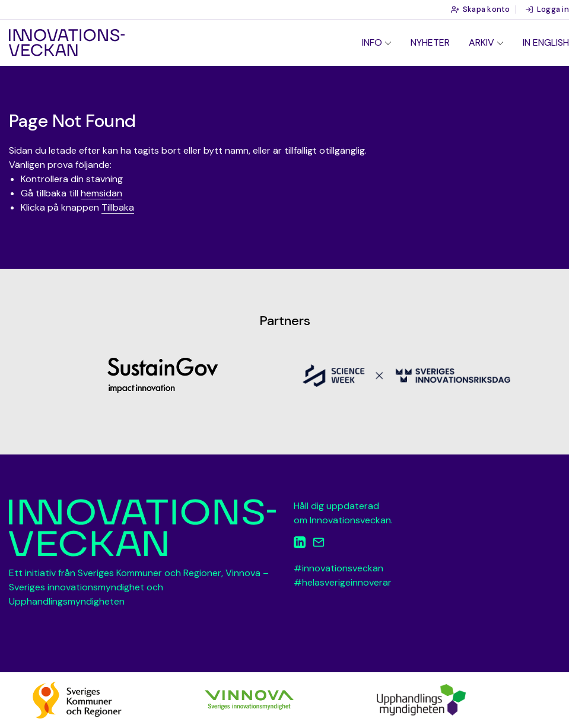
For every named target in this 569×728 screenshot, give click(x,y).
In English (546, 42)
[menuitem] (377, 43)
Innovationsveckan (67, 43)
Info (372, 42)
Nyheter (430, 42)
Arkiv (481, 42)
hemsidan (101, 193)
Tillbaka (118, 207)
